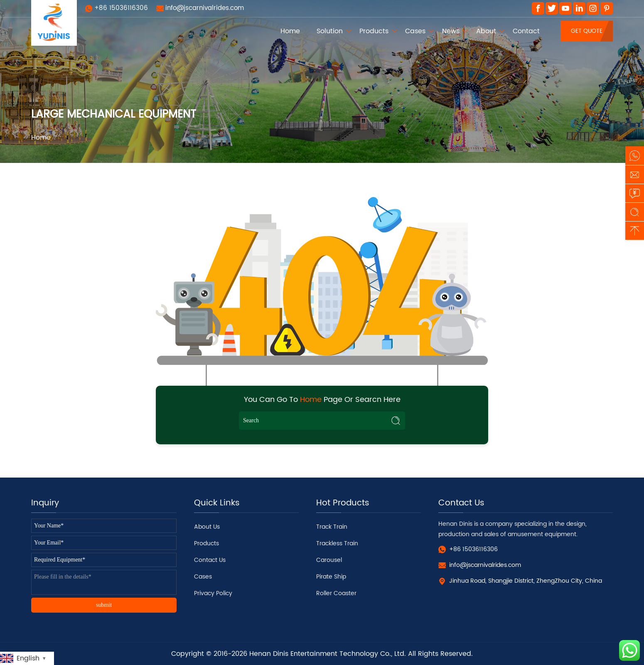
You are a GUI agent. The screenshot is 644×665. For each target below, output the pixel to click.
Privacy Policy (213, 593)
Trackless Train (337, 543)
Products (374, 31)
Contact (526, 31)
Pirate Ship (331, 577)
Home (290, 31)
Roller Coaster (336, 593)
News (451, 31)
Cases (415, 31)
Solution (330, 31)
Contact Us (210, 560)
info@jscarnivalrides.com (205, 8)
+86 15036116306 (121, 8)
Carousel (329, 560)
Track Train (332, 527)
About (486, 31)
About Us (207, 527)
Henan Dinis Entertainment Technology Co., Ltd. (328, 654)
